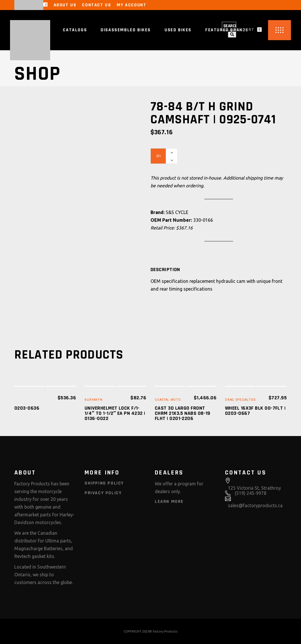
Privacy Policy (103, 493)
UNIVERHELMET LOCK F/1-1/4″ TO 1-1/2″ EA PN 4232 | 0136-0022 (115, 413)
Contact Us (96, 5)
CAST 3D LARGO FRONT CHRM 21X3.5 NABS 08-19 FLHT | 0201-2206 (183, 413)
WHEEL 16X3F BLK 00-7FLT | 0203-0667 (255, 411)
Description (165, 270)
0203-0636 (27, 408)
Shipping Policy (104, 483)
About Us (65, 5)
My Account (131, 5)
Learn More (169, 502)
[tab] (165, 270)
